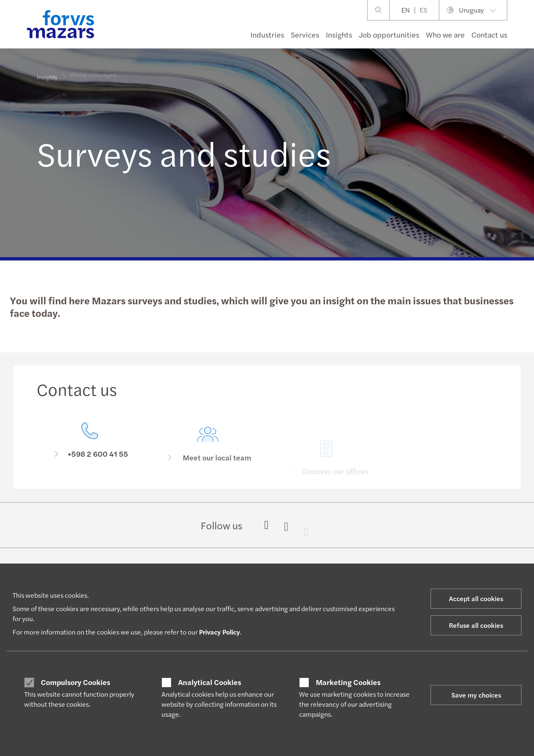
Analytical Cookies (210, 682)
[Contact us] (90, 443)
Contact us (489, 34)
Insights (339, 34)
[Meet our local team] (208, 456)
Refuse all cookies (476, 625)
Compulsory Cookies (76, 682)
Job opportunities (389, 34)
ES (423, 10)
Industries (267, 34)
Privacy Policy (219, 632)
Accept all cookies (476, 598)
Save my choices (476, 695)
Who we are (445, 34)
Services (305, 34)
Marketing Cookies (348, 682)
